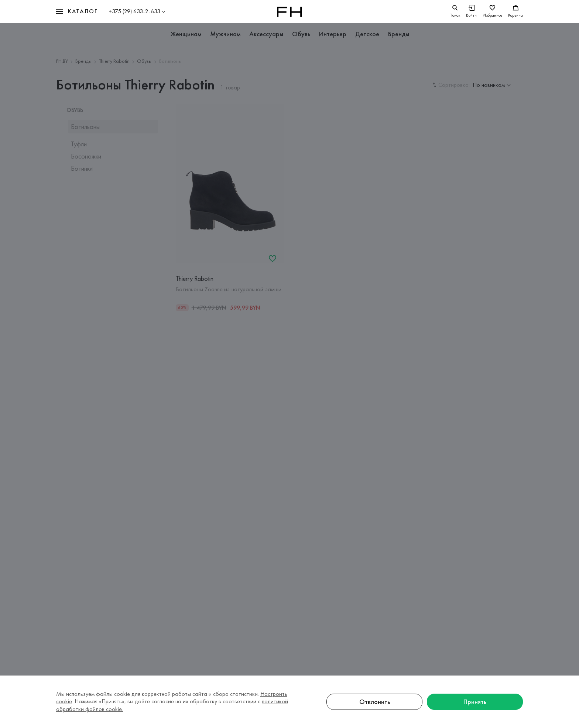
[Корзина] (515, 12)
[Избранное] (492, 12)
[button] (77, 12)
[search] (455, 12)
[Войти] (471, 12)
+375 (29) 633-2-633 (134, 11)
